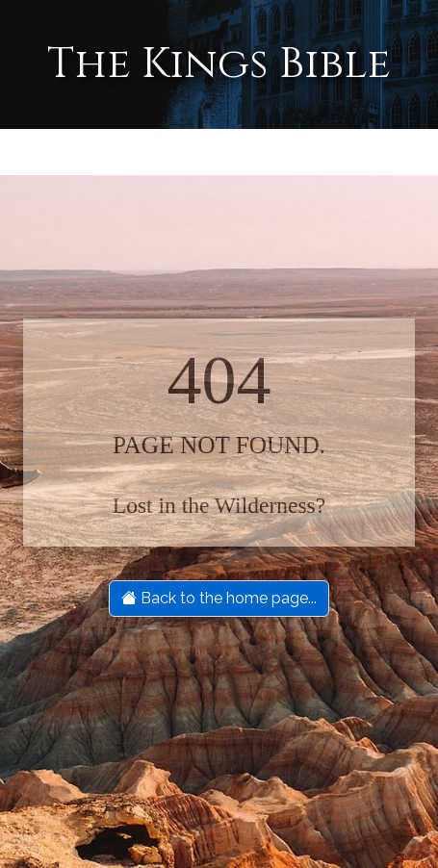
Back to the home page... (219, 598)
